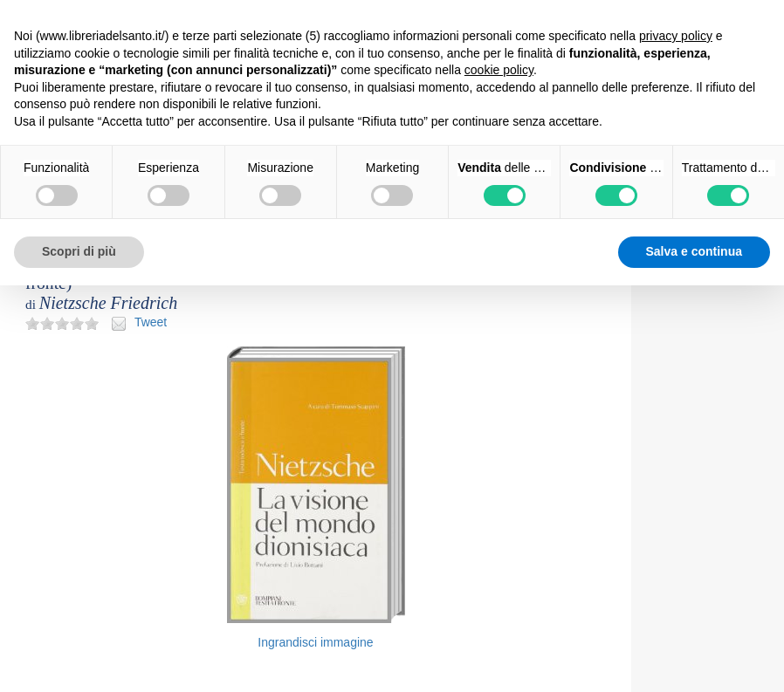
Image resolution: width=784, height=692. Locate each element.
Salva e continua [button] (694, 251)
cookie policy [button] (499, 70)
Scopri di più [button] (79, 251)
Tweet (151, 322)
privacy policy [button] (676, 36)
